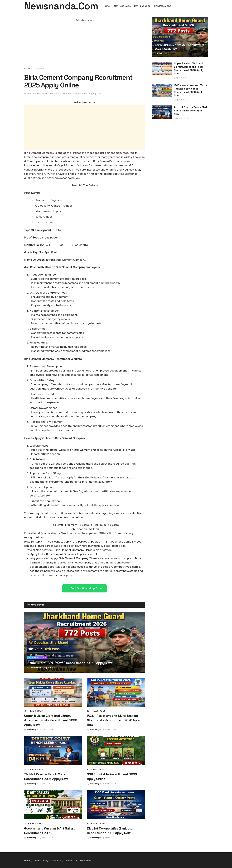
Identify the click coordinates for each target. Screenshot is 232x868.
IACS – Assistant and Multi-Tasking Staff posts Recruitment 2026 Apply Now (114, 720)
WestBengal (36, 668)
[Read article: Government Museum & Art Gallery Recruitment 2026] (53, 805)
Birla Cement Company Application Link (72, 554)
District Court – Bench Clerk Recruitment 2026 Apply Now (191, 111)
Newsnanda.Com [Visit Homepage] (61, 6)
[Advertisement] (85, 44)
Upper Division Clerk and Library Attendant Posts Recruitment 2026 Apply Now (51, 720)
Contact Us (71, 861)
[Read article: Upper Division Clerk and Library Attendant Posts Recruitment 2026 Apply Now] (53, 692)
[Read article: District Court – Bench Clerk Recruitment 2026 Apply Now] (53, 751)
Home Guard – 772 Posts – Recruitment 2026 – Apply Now (70, 663)
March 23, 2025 (32, 93)
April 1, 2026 (109, 838)
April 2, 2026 (47, 838)
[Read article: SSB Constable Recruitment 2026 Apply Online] (116, 751)
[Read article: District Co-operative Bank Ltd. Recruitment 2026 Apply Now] (116, 805)
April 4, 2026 (50, 668)
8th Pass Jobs (142, 6)
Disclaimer (86, 861)
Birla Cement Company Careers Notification (83, 550)
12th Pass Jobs (163, 6)
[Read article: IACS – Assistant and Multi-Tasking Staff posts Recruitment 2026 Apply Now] (116, 692)
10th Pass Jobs (122, 6)
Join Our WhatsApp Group (87, 588)
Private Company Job (89, 93)
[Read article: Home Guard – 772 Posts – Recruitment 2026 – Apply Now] (85, 643)
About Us (56, 861)
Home (106, 6)
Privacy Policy (41, 861)
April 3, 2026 (47, 784)
